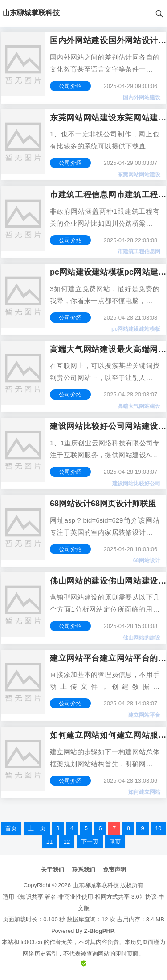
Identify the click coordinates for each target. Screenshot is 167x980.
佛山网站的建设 (142, 638)
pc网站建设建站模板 (136, 329)
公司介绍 (70, 86)
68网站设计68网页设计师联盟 (103, 504)
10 (158, 828)
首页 (11, 828)
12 (67, 842)
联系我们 (84, 870)
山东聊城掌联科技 (96, 885)
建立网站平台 (144, 715)
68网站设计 (147, 560)
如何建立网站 (144, 792)
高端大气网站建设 (139, 406)
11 (49, 842)
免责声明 (114, 870)
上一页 (37, 828)
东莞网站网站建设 (139, 175)
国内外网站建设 (142, 97)
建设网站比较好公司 (136, 484)
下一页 (90, 842)
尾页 (115, 842)
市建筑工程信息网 (139, 252)
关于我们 (53, 870)
